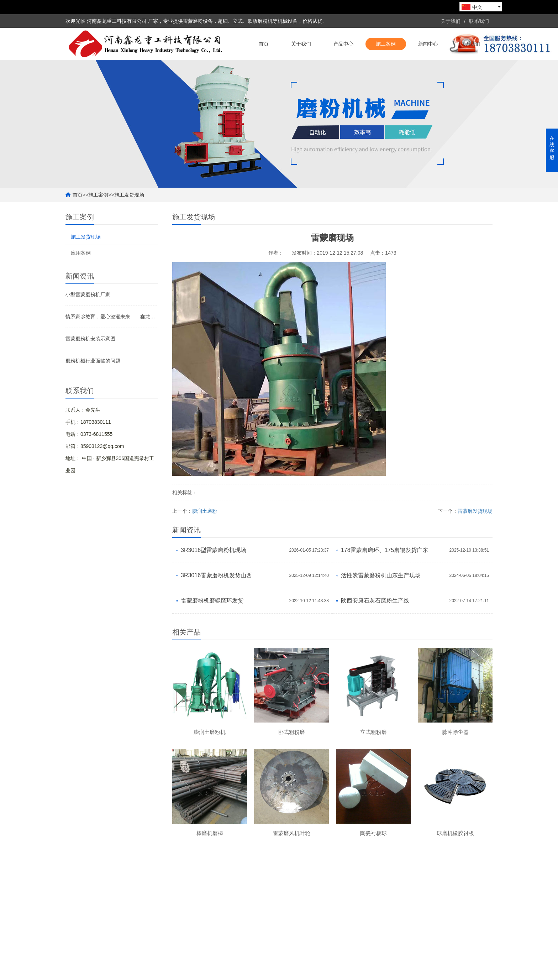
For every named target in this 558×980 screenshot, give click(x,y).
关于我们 (451, 21)
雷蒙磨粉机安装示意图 (90, 339)
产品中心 (343, 44)
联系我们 (479, 21)
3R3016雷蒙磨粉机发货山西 (216, 575)
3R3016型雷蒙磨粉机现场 (214, 550)
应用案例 (81, 253)
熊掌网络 (247, 971)
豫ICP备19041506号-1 (468, 971)
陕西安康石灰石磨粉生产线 (375, 601)
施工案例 (386, 44)
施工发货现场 (129, 195)
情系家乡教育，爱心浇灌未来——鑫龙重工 (112, 317)
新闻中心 (428, 44)
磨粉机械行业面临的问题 (93, 361)
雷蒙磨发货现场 (475, 511)
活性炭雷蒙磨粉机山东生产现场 (381, 575)
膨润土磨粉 (205, 511)
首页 (264, 44)
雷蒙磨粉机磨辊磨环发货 (212, 601)
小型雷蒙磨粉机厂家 (88, 294)
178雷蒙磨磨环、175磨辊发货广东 (385, 550)
